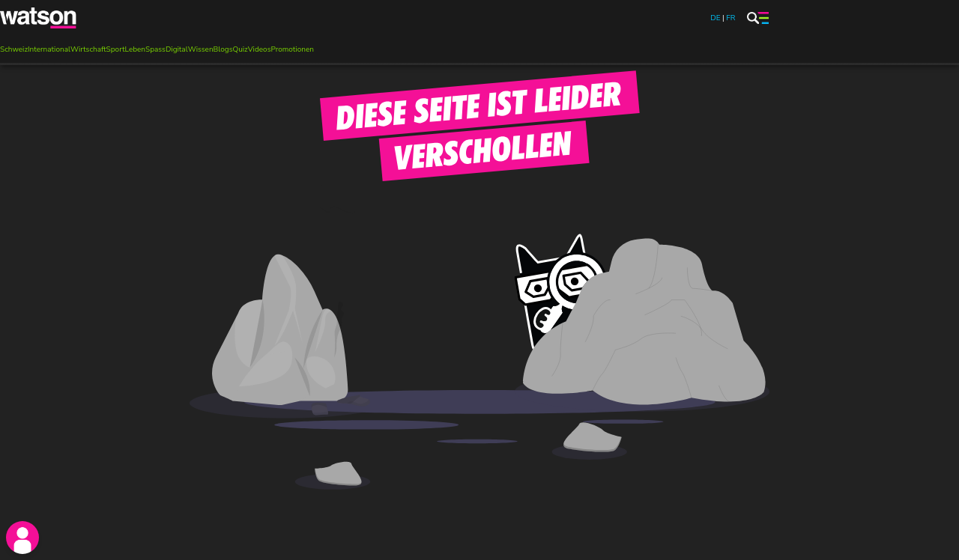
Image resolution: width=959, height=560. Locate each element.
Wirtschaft (88, 49)
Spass (155, 49)
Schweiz (14, 49)
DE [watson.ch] (715, 18)
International (49, 49)
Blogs (223, 49)
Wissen (201, 49)
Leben (136, 49)
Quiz (240, 49)
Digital (177, 49)
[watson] (39, 18)
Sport (116, 49)
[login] (22, 538)
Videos (260, 49)
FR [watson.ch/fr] (730, 18)
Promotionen (292, 49)
